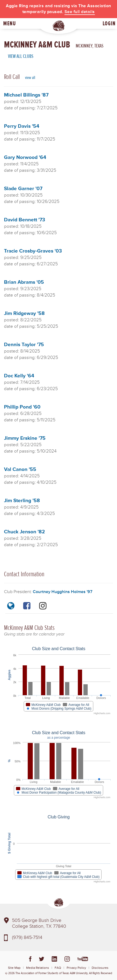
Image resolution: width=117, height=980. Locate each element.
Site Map (14, 968)
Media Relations (38, 968)
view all (30, 78)
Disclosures (100, 968)
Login (109, 23)
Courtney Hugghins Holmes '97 (63, 592)
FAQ (58, 968)
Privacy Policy (76, 968)
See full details (80, 12)
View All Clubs (21, 56)
